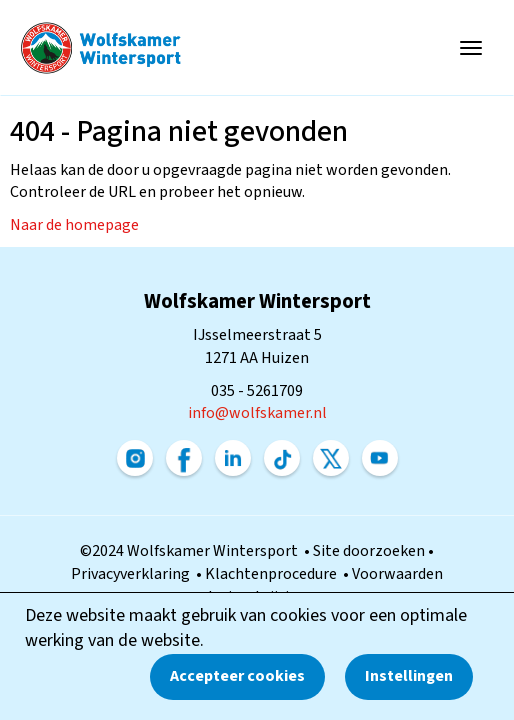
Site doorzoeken (370, 551)
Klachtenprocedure (274, 574)
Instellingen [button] (409, 676)
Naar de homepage (74, 225)
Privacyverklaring (133, 574)
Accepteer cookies (237, 676)
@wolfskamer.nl (257, 413)
